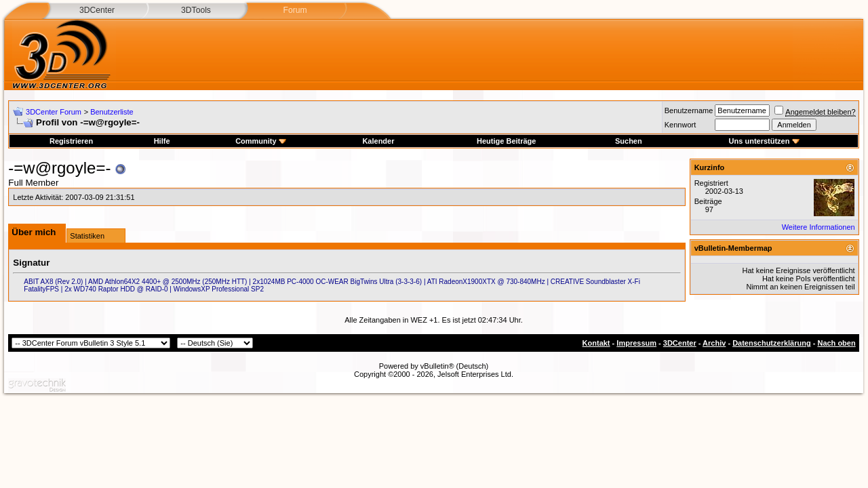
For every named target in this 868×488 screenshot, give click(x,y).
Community (261, 141)
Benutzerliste (112, 112)
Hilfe (162, 141)
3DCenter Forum (54, 112)
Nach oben (836, 343)
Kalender (378, 141)
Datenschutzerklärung (772, 343)
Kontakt (596, 343)
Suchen (629, 141)
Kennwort (680, 125)
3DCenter (97, 10)
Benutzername (689, 110)
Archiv (714, 343)
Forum (295, 10)
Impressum (636, 343)
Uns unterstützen (764, 141)
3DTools (196, 10)
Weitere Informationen (818, 227)
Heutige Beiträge (506, 141)
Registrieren (71, 141)
